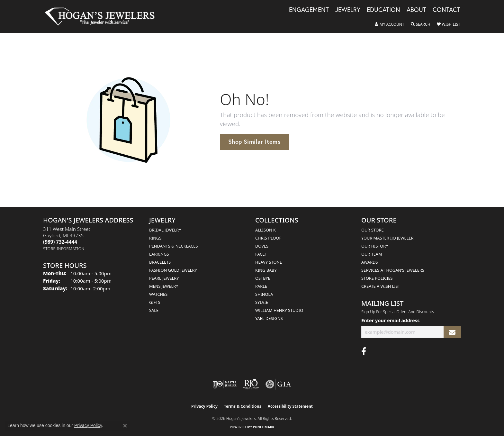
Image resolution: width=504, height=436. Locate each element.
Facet (261, 254)
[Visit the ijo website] (225, 384)
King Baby (266, 270)
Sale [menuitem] (154, 310)
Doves (262, 246)
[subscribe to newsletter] (452, 332)
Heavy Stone (269, 262)
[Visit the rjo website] (251, 384)
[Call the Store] (60, 242)
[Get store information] (64, 249)
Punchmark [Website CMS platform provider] (264, 427)
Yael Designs (269, 318)
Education (383, 10)
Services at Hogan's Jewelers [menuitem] (393, 270)
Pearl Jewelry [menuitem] (164, 278)
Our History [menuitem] (375, 246)
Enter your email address (390, 320)
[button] (390, 24)
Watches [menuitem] (158, 294)
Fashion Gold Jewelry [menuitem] (173, 270)
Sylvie (262, 302)
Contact (446, 10)
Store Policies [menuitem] (377, 278)
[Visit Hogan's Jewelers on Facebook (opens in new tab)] (364, 351)
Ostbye (263, 278)
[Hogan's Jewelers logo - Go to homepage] (102, 17)
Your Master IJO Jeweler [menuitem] (387, 238)
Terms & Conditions (243, 406)
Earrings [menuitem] (159, 254)
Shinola (264, 294)
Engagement (309, 10)
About (416, 10)
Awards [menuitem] (370, 262)
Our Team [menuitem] (372, 254)
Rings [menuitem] (155, 238)
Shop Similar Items (254, 141)
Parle (261, 286)
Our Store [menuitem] (373, 230)
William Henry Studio (279, 310)
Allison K (265, 230)
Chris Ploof (268, 238)
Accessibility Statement (290, 406)
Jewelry (348, 10)
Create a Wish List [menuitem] (381, 286)
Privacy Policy (204, 406)
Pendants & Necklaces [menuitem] (173, 246)
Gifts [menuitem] (155, 302)
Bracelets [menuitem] (160, 262)
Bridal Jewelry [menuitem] (165, 230)
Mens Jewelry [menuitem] (164, 286)
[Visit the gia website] (278, 384)
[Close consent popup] (125, 426)
